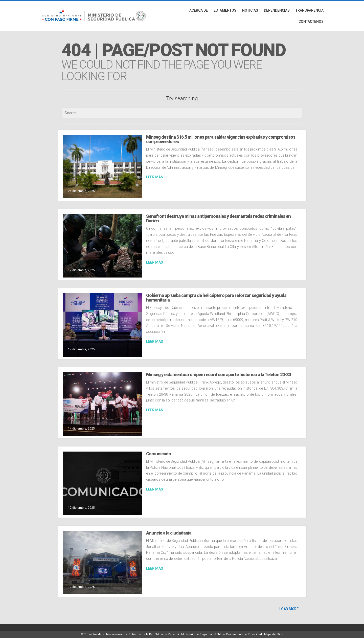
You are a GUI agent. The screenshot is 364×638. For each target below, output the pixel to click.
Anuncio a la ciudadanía (169, 533)
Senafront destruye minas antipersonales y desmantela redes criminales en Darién (218, 218)
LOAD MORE (289, 609)
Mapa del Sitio (274, 634)
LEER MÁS (155, 177)
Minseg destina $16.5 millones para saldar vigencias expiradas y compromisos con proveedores (221, 139)
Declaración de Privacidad (244, 634)
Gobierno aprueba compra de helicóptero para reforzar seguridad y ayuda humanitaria (216, 298)
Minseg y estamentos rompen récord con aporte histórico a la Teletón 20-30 (218, 375)
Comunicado (158, 454)
